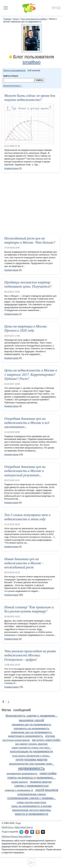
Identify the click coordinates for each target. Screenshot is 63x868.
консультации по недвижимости (31, 751)
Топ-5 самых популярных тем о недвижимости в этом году (27, 517)
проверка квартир (41, 782)
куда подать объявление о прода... (31, 756)
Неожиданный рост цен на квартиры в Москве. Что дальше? (30, 240)
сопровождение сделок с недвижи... (31, 798)
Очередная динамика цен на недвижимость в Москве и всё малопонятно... (27, 423)
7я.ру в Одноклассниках (38, 832)
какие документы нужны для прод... (31, 748)
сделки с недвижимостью (31, 786)
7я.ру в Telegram (21, 832)
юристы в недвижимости (31, 814)
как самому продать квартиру (31, 744)
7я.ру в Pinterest (27, 832)
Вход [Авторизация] (56, 7)
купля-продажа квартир (32, 760)
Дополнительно (12, 86)
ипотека (50, 736)
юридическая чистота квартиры (31, 810)
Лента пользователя (14, 70)
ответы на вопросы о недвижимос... (31, 778)
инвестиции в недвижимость (26, 736)
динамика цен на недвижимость (31, 725)
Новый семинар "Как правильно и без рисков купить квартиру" (29, 609)
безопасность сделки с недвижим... (32, 716)
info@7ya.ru (7, 827)
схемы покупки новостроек (31, 802)
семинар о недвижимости (19, 790)
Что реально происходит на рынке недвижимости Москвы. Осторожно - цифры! (30, 655)
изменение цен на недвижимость (31, 732)
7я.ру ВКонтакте (32, 832)
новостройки (48, 773)
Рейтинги (6, 836)
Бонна (15, 836)
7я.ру (43, 832)
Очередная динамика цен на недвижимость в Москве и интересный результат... (25, 471)
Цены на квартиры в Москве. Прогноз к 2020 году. (26, 328)
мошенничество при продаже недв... (31, 764)
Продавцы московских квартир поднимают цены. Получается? (28, 284)
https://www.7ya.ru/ (24, 827)
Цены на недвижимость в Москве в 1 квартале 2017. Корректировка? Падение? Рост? (31, 374)
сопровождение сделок (31, 794)
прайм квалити (20, 782)
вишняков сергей (32, 720)
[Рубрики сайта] (6, 8)
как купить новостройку (46, 740)
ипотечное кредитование (16, 740)
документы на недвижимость (32, 728)
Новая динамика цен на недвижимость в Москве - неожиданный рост (24, 563)
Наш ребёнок (25, 836)
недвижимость (31, 768)
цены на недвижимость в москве (31, 806)
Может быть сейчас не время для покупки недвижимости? (30, 98)
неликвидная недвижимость (22, 774)
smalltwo (32, 62)
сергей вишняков (47, 790)
